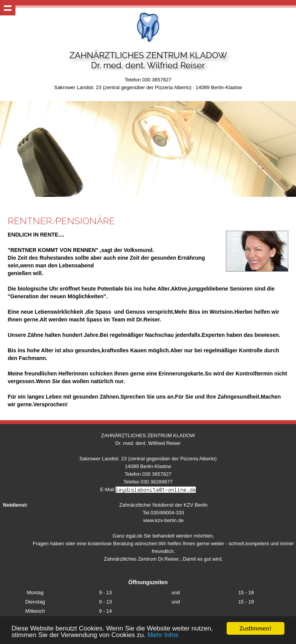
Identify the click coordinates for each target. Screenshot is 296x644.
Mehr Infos (163, 636)
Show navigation (8, 8)
